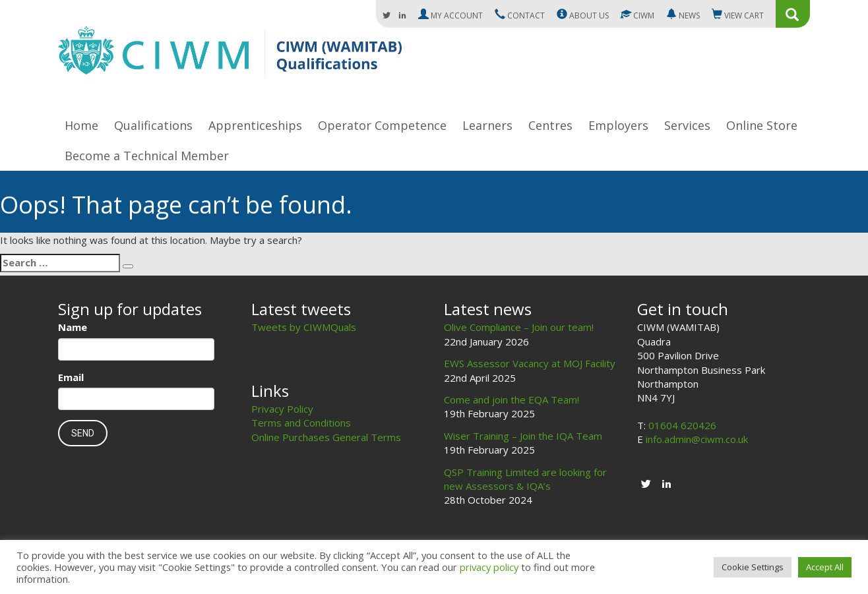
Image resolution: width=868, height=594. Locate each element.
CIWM (637, 15)
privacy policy (489, 567)
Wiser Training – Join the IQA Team (523, 436)
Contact (520, 15)
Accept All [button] (825, 567)
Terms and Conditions (301, 423)
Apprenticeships (255, 125)
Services (687, 125)
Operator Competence (382, 125)
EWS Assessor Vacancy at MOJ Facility (530, 363)
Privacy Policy (282, 409)
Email (71, 377)
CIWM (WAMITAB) (230, 58)
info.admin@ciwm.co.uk (697, 439)
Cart (738, 15)
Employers (618, 125)
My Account (450, 15)
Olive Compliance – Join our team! (519, 327)
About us (583, 15)
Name (73, 327)
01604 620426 (682, 425)
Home (81, 125)
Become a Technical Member (147, 156)
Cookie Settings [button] (753, 567)
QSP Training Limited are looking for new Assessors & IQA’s (525, 479)
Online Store (762, 125)
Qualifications (153, 125)
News (683, 15)
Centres (550, 125)
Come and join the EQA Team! (511, 400)
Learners (487, 125)
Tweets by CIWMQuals (304, 327)
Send (83, 433)
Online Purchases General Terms (326, 437)
